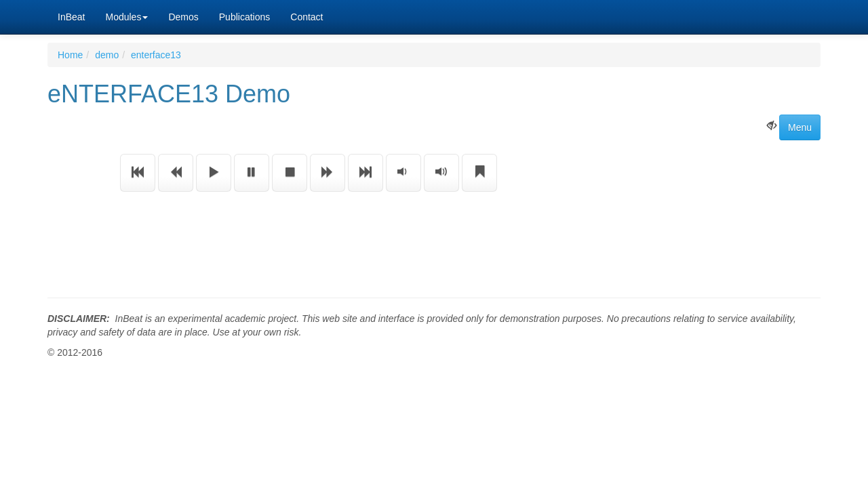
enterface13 (156, 55)
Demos (183, 17)
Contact (307, 17)
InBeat (71, 17)
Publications (245, 17)
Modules (126, 17)
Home (70, 55)
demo (107, 55)
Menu (800, 127)
